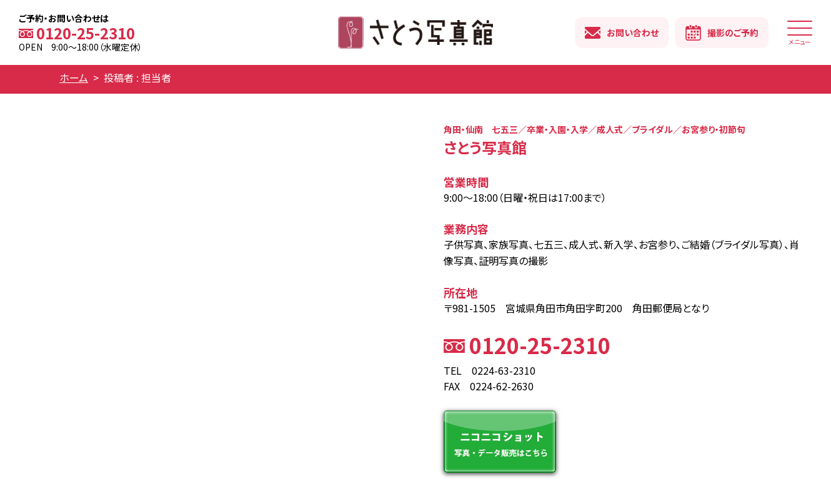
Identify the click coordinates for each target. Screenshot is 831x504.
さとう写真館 (415, 33)
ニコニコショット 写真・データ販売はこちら (500, 442)
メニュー (800, 36)
